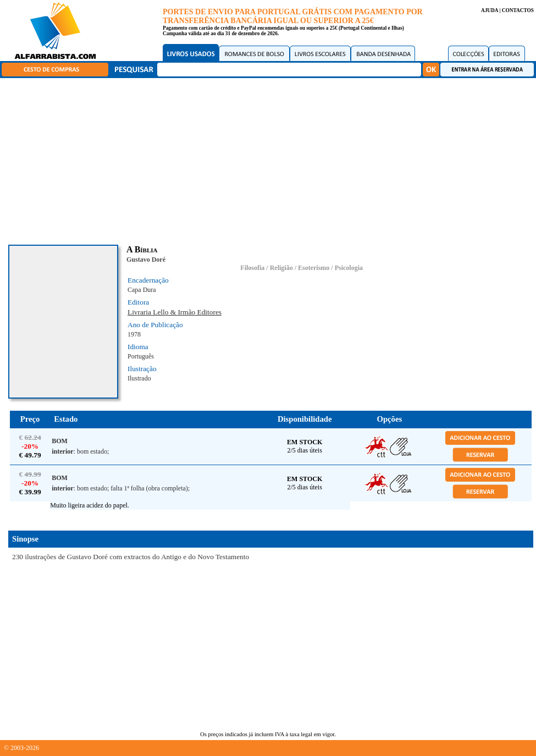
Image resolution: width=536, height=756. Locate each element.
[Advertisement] (271, 159)
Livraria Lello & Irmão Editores (175, 312)
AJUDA (490, 10)
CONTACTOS (518, 10)
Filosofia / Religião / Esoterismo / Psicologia (302, 268)
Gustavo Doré (146, 260)
